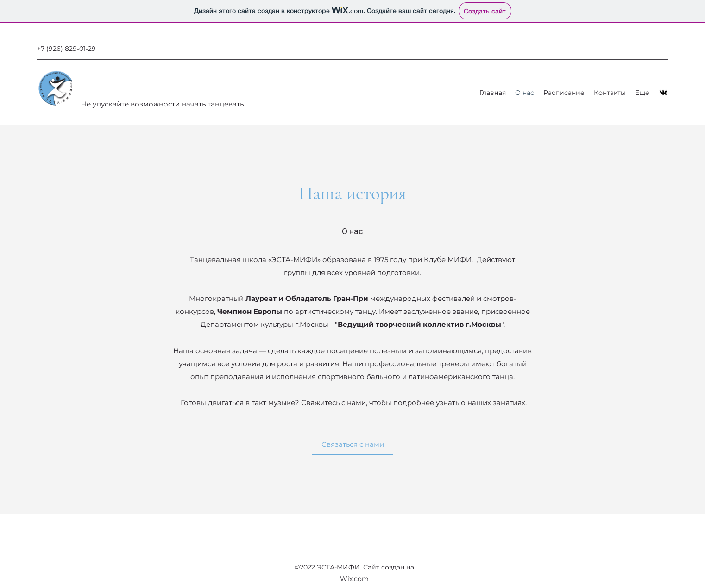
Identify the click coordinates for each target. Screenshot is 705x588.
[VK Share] (663, 93)
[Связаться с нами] (352, 444)
